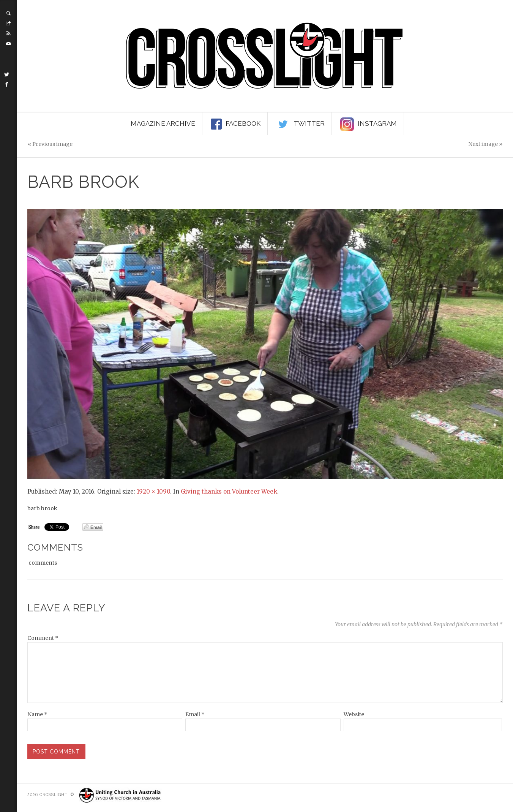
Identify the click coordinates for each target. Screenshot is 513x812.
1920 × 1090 (153, 491)
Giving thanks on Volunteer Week (229, 491)
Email (195, 714)
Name (37, 714)
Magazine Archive (163, 123)
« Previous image (50, 144)
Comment (43, 638)
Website (354, 714)
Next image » (485, 144)
